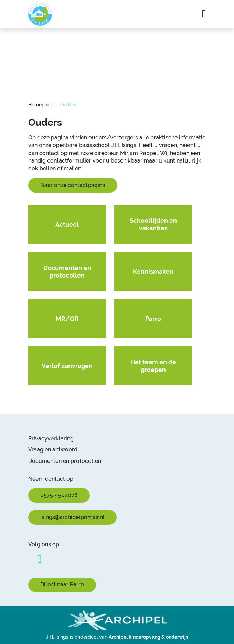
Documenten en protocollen (65, 461)
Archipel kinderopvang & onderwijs (148, 637)
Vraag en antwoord (53, 450)
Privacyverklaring (51, 439)
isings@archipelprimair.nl (72, 517)
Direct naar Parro (62, 585)
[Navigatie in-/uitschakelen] (204, 14)
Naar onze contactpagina (73, 185)
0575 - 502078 (59, 495)
